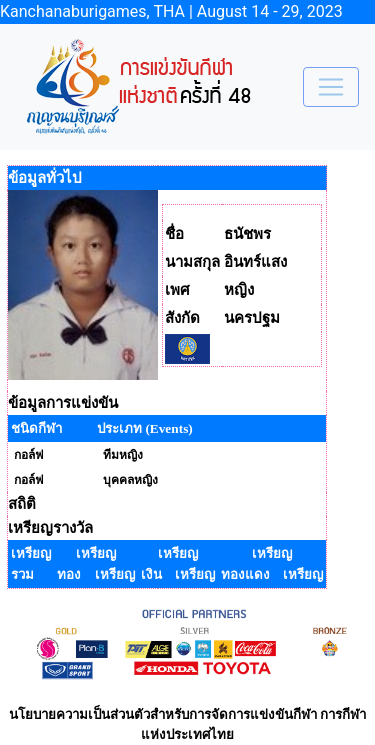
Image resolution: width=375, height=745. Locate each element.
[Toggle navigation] (331, 87)
